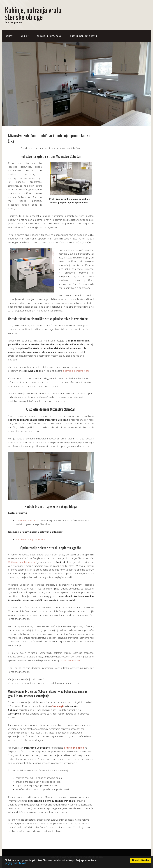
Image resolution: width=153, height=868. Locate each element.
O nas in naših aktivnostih (84, 36)
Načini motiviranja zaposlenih (31, 539)
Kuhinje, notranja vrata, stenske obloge (34, 13)
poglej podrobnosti (16, 863)
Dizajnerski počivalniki (27, 520)
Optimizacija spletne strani (22, 562)
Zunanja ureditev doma (49, 36)
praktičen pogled (74, 748)
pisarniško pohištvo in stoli (77, 371)
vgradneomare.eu (70, 660)
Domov (9, 36)
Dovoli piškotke (140, 860)
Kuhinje (25, 36)
